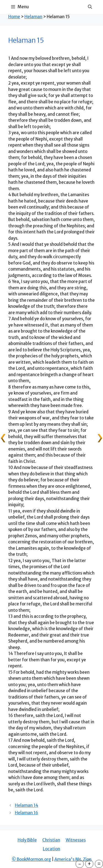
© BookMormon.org (31, 859)
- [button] (80, 864)
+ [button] (89, 864)
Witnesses (76, 840)
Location (51, 849)
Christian (51, 840)
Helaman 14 (27, 805)
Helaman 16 (27, 813)
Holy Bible (27, 840)
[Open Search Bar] (90, 7)
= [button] (99, 864)
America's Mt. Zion (73, 859)
